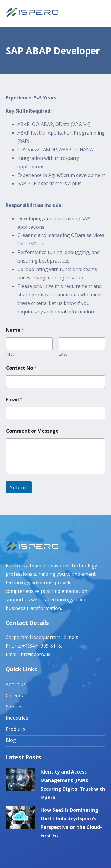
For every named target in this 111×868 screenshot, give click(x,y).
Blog (11, 740)
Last (63, 354)
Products (16, 729)
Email (14, 400)
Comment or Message (32, 431)
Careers (14, 696)
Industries (17, 718)
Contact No (21, 368)
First (10, 354)
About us (16, 684)
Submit (19, 487)
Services (15, 707)
